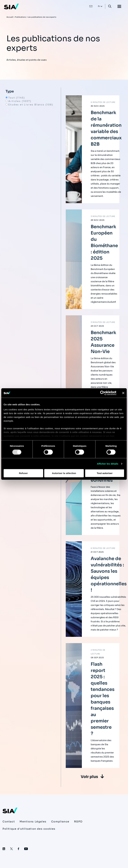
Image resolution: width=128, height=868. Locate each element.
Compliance (60, 822)
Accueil (10, 17)
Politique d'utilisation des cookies (29, 829)
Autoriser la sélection (64, 473)
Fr (99, 6)
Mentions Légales (33, 822)
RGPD (78, 822)
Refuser (23, 473)
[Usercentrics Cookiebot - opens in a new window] (102, 393)
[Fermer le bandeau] (123, 393)
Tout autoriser (105, 473)
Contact (9, 822)
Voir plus (89, 777)
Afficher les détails (108, 464)
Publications (20, 17)
